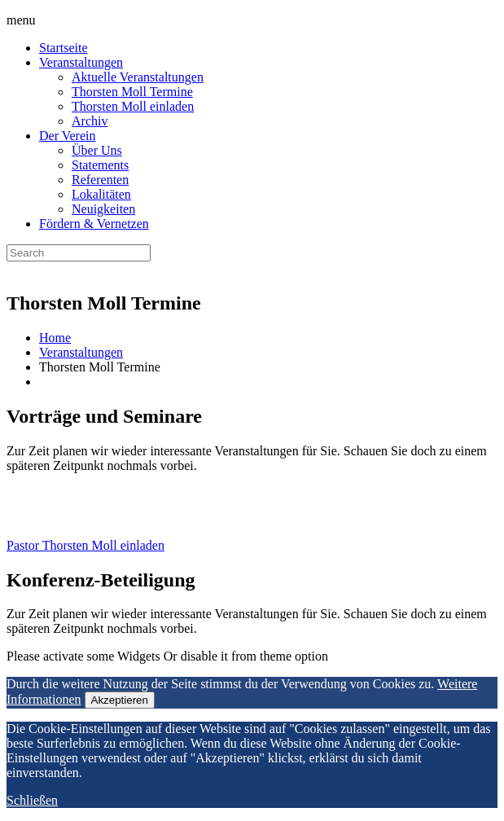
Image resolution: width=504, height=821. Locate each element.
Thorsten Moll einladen (133, 106)
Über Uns (97, 150)
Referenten (100, 180)
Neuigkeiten (103, 209)
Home (55, 338)
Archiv (90, 121)
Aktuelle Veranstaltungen (138, 77)
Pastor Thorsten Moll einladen (85, 545)
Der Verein (67, 136)
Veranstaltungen (81, 62)
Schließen (32, 800)
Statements (100, 165)
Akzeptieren (120, 700)
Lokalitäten (101, 194)
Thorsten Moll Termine (132, 92)
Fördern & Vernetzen (94, 224)
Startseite (64, 48)
